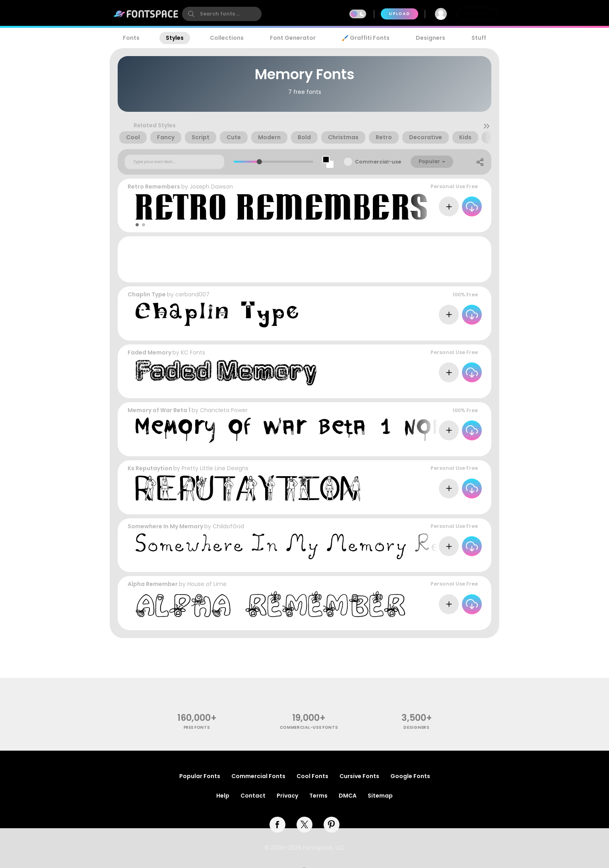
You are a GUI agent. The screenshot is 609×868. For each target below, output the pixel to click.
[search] (222, 14)
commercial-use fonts (309, 727)
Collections (227, 38)
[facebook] (277, 825)
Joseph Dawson (211, 187)
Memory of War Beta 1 (159, 410)
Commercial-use (378, 162)
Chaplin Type (147, 294)
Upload (399, 14)
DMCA (348, 796)
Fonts (131, 38)
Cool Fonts (312, 776)
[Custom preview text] (175, 162)
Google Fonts (410, 776)
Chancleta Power (224, 410)
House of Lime (207, 584)
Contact (253, 796)
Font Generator (293, 38)
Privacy (287, 796)
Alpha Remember (153, 584)
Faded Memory (149, 352)
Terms (318, 796)
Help (223, 796)
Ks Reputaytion (150, 468)
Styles (175, 38)
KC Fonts (193, 352)
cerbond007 (192, 294)
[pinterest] (332, 825)
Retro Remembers (154, 187)
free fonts (197, 727)
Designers (431, 38)
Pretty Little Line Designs (215, 468)
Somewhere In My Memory (165, 526)
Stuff (479, 38)
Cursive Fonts (359, 776)
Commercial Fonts (258, 776)
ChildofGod (228, 526)
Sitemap (380, 796)
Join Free (477, 14)
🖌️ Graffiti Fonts (366, 38)
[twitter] (304, 825)
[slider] (259, 162)
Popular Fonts (200, 776)
